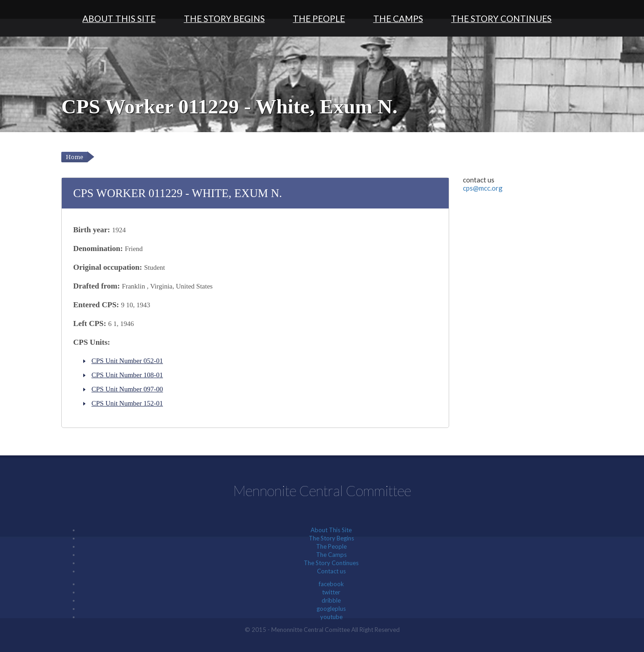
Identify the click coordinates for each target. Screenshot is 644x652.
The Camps (398, 19)
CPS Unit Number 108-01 (127, 375)
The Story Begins (224, 19)
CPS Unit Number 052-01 (127, 361)
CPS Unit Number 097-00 (127, 389)
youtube (331, 617)
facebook (331, 584)
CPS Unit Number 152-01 (127, 403)
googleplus (331, 609)
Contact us (331, 571)
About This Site (119, 19)
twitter (331, 592)
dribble (331, 600)
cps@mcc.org (483, 188)
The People (319, 19)
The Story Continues (501, 19)
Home (75, 157)
